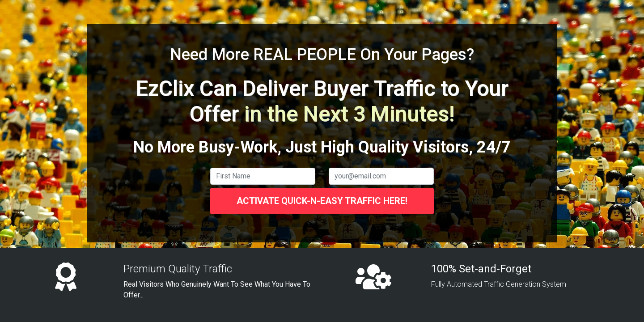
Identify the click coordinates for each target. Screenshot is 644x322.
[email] (381, 176)
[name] (263, 176)
